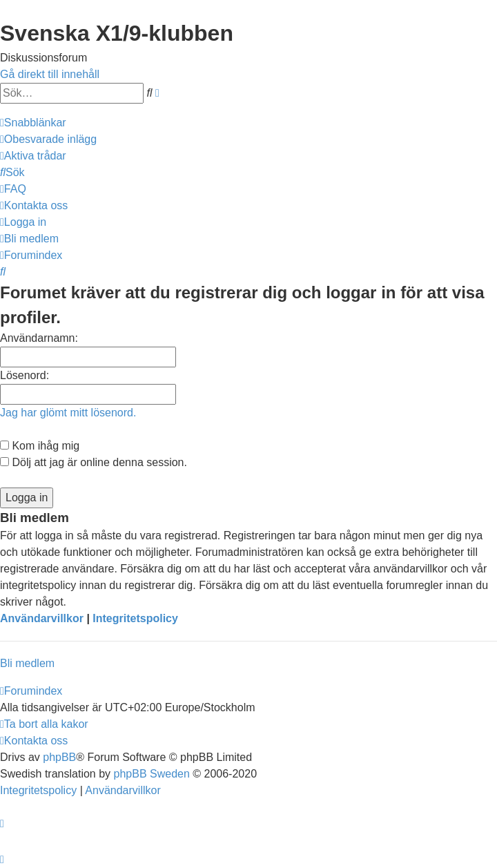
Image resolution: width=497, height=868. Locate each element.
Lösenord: (25, 375)
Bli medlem (27, 663)
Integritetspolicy (135, 618)
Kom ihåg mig (40, 446)
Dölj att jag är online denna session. (94, 462)
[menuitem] (48, 139)
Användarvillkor (42, 618)
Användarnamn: (39, 338)
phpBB (59, 757)
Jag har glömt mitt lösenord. (68, 413)
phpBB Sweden (152, 774)
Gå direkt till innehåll (50, 74)
